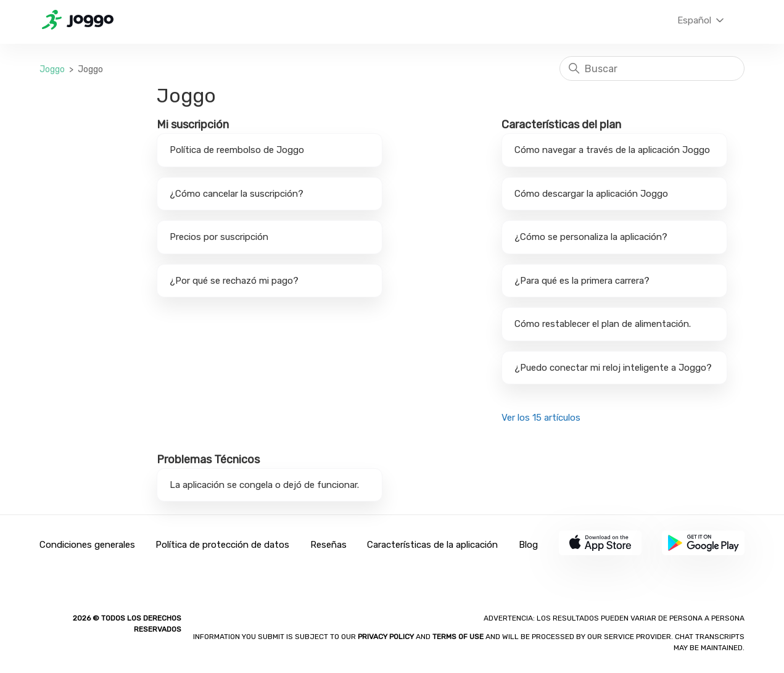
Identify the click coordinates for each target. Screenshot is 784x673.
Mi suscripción (193, 125)
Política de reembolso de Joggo (237, 150)
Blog (528, 545)
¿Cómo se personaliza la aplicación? (591, 237)
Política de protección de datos (222, 545)
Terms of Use (458, 637)
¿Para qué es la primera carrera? (582, 281)
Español (702, 20)
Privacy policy (387, 637)
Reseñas (328, 545)
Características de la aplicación (432, 545)
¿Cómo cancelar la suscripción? (237, 194)
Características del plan (561, 125)
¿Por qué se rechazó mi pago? (234, 281)
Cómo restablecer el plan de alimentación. (603, 324)
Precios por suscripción (219, 237)
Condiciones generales (87, 545)
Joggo (52, 69)
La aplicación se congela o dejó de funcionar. (264, 485)
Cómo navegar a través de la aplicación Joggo (612, 150)
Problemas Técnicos (208, 460)
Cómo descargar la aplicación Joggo (591, 194)
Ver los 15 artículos (541, 418)
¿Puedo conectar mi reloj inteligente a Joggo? (613, 368)
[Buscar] (652, 68)
